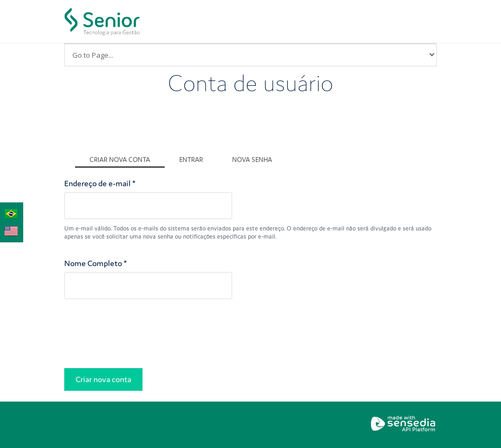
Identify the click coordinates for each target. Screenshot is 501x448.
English (11, 229)
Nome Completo (96, 263)
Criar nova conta (127, 158)
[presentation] (146, 336)
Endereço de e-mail (100, 183)
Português (11, 212)
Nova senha (252, 159)
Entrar (191, 159)
